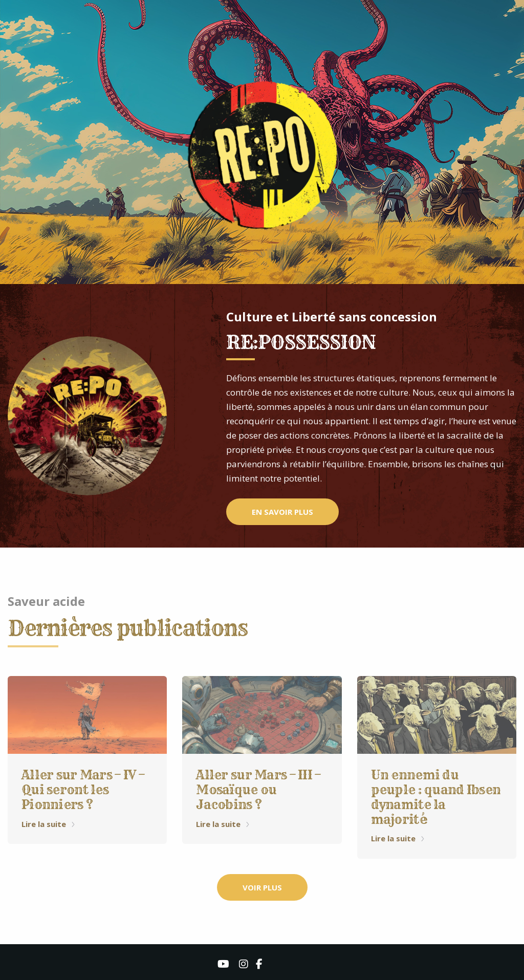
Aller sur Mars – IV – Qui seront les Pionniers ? (83, 790)
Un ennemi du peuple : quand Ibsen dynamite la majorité (436, 797)
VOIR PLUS (262, 887)
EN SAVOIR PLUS (282, 512)
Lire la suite (49, 824)
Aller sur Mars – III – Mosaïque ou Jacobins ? (258, 790)
